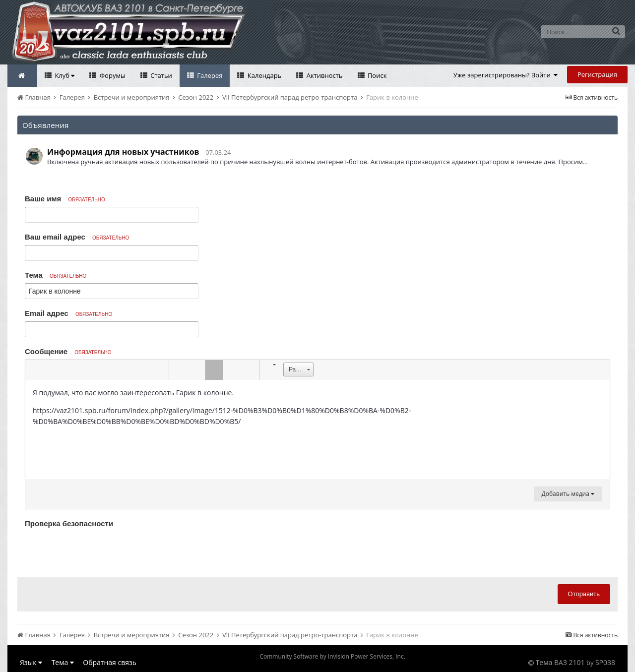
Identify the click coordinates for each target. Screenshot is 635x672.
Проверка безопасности (69, 523)
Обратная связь (110, 662)
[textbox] (317, 429)
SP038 (605, 662)
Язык (31, 662)
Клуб (64, 75)
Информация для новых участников (123, 152)
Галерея (209, 75)
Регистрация (597, 74)
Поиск (377, 75)
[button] (34, 370)
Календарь (263, 75)
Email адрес (68, 313)
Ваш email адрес (77, 237)
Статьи (160, 75)
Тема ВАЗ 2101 (560, 662)
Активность (323, 75)
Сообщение (68, 351)
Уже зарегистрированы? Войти (506, 75)
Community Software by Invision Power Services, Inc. (332, 656)
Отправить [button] (584, 594)
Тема (56, 275)
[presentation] (100, 550)
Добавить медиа (568, 494)
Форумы (112, 75)
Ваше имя (65, 199)
